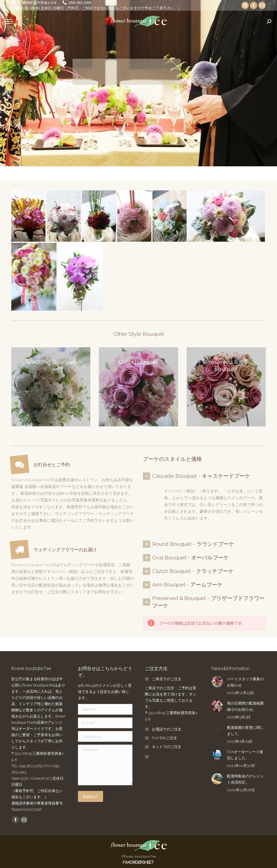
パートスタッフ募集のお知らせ (245, 682)
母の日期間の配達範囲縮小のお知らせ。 (245, 706)
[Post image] (217, 682)
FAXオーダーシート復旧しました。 (245, 755)
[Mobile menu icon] (9, 21)
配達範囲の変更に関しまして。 (245, 731)
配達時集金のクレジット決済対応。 (245, 779)
